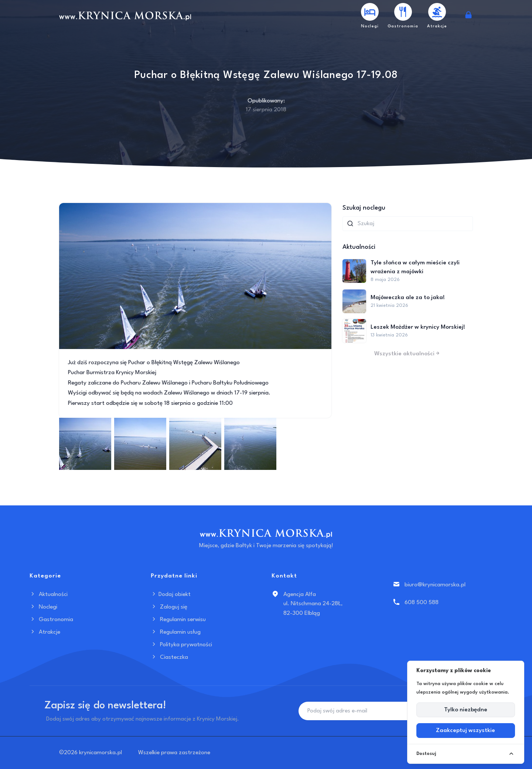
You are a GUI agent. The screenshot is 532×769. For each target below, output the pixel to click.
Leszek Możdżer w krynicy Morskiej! (418, 327)
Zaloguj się (169, 607)
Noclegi (43, 607)
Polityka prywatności (181, 645)
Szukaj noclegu (364, 208)
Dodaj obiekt (171, 594)
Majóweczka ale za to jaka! (408, 298)
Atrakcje (45, 632)
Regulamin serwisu (178, 620)
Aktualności (49, 594)
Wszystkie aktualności (407, 354)
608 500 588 (422, 603)
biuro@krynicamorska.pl (435, 585)
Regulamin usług (176, 632)
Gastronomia (51, 620)
